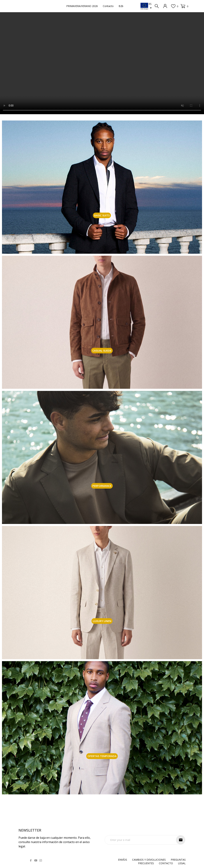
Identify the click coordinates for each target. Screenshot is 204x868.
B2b (121, 6)
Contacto (108, 6)
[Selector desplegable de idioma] (151, 6)
